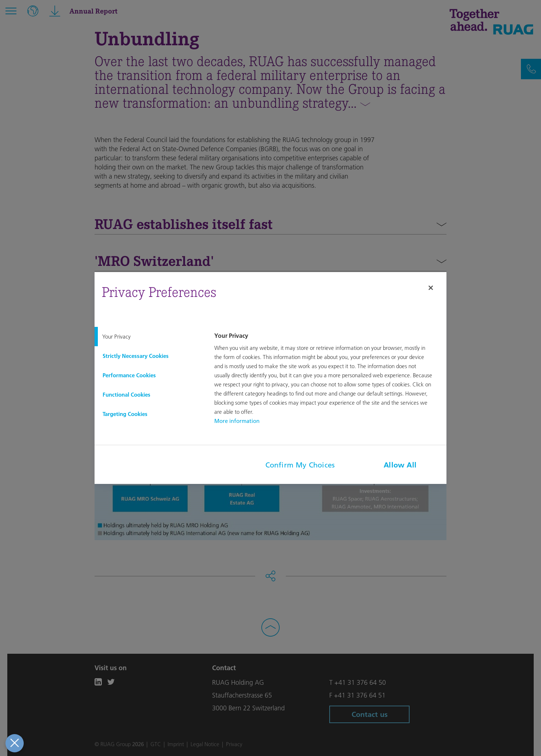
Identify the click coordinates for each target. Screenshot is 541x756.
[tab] (149, 337)
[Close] (431, 288)
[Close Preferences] (14, 743)
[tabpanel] (329, 379)
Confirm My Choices (300, 465)
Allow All (400, 465)
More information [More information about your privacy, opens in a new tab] (237, 421)
